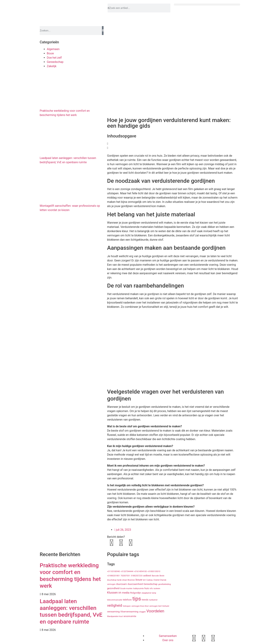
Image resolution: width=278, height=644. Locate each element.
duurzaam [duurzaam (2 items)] (121, 584)
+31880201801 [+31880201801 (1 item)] (113, 576)
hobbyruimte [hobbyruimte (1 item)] (138, 588)
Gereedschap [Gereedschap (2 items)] (150, 584)
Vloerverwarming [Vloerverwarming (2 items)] (129, 611)
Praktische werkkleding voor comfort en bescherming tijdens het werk (70, 576)
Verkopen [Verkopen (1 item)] (127, 606)
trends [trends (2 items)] (145, 600)
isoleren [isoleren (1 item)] (157, 588)
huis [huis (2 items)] (147, 588)
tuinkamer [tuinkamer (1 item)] (153, 600)
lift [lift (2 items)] (120, 593)
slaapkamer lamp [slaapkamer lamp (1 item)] (149, 593)
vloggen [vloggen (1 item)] (142, 612)
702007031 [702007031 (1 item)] (125, 576)
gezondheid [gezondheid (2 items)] (113, 588)
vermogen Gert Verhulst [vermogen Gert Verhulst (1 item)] (159, 606)
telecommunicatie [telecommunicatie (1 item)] (115, 600)
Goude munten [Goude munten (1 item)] (126, 588)
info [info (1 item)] (151, 588)
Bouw (50, 53)
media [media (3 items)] (126, 593)
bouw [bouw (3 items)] (139, 580)
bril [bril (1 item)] (144, 580)
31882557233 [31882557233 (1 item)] (137, 576)
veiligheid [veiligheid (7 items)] (115, 605)
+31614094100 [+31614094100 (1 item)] (140, 571)
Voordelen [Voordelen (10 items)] (155, 611)
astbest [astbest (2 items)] (147, 575)
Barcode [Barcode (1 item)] (155, 576)
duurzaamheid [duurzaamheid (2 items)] (135, 584)
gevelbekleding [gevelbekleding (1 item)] (164, 584)
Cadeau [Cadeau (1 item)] (149, 580)
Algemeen (53, 49)
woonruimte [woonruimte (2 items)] (130, 616)
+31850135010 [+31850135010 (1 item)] (154, 571)
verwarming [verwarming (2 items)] (113, 611)
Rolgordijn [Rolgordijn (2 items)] (136, 593)
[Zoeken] (103, 31)
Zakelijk (52, 66)
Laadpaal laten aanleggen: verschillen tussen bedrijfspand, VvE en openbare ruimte (71, 611)
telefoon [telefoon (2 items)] (127, 600)
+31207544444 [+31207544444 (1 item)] (127, 571)
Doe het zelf (54, 58)
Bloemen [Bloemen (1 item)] (131, 580)
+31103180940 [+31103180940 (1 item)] (113, 571)
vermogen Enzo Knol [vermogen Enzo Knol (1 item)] (140, 606)
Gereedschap (55, 62)
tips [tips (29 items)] (137, 599)
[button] (207, 5)
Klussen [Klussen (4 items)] (112, 592)
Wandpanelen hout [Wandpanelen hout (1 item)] (115, 616)
